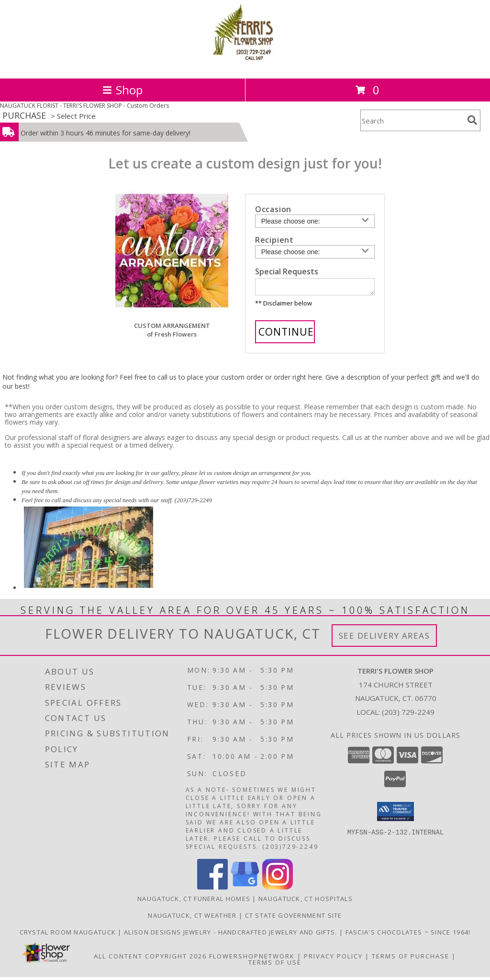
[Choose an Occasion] (315, 221)
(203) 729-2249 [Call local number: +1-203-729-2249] (408, 715)
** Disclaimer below (284, 306)
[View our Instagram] (278, 890)
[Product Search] (412, 120)
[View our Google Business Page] (245, 890)
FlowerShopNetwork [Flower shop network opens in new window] (252, 959)
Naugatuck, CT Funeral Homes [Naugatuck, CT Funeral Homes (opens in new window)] (194, 901)
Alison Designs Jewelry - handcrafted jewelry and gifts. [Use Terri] (232, 935)
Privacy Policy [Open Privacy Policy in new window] (333, 959)
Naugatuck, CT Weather (192, 918)
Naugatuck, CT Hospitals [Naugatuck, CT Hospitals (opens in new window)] (306, 901)
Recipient (274, 240)
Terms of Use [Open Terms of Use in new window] (275, 965)
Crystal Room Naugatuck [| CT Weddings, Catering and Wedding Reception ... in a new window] (69, 935)
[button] (395, 814)
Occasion (273, 209)
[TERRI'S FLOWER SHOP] (245, 64)
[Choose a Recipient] (315, 252)
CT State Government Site (294, 918)
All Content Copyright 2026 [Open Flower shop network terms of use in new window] (150, 959)
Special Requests (287, 271)
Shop (122, 90)
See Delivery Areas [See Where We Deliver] (384, 638)
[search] (472, 120)
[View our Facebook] (212, 890)
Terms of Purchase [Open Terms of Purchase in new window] (411, 959)
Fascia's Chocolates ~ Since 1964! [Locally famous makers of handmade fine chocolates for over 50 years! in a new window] (408, 935)
